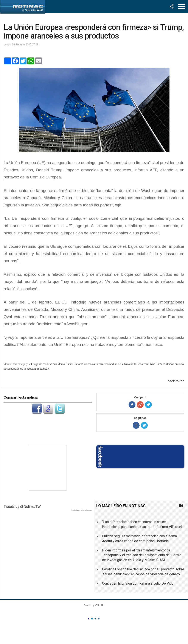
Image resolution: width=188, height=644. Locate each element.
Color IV (99, 619)
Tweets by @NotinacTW (22, 507)
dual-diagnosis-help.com (81, 510)
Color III (95, 619)
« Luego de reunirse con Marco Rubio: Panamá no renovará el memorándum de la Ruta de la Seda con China (92, 364)
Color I (89, 619)
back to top (176, 381)
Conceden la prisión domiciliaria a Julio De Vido (138, 583)
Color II (92, 619)
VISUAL (99, 605)
